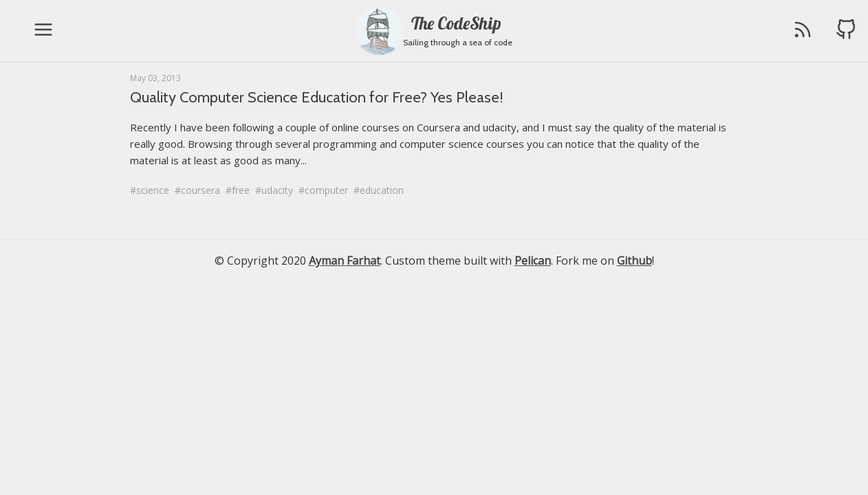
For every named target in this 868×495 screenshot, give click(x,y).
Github (634, 261)
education (382, 190)
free (241, 190)
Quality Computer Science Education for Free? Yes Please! (317, 97)
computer (326, 190)
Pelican (533, 261)
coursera (200, 190)
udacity (277, 190)
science (153, 190)
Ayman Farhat (345, 261)
